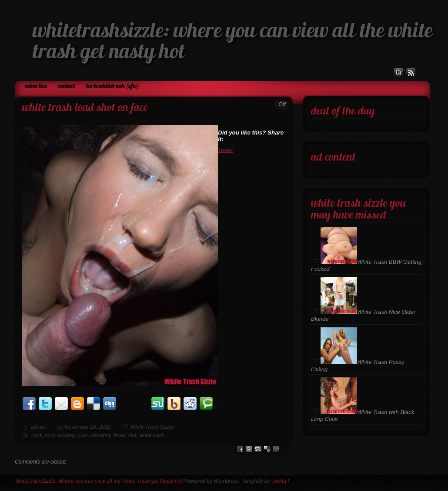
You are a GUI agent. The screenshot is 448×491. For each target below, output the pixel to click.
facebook (240, 449)
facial (119, 435)
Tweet (225, 150)
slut (132, 435)
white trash (152, 435)
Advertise (36, 86)
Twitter (249, 449)
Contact (67, 86)
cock (37, 435)
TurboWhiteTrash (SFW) (113, 86)
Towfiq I (280, 481)
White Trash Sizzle (152, 427)
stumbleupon (258, 449)
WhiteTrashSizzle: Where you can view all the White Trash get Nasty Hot (99, 481)
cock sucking (60, 435)
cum (83, 435)
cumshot (100, 435)
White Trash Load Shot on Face (85, 108)
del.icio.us (267, 449)
